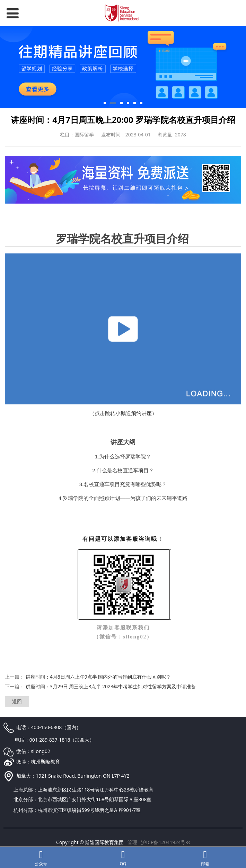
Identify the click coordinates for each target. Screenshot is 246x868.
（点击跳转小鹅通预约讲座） (123, 413)
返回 (17, 701)
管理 (132, 842)
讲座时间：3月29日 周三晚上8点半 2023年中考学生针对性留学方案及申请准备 (111, 686)
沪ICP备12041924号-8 (165, 842)
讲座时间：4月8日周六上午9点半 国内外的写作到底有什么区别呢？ (98, 677)
